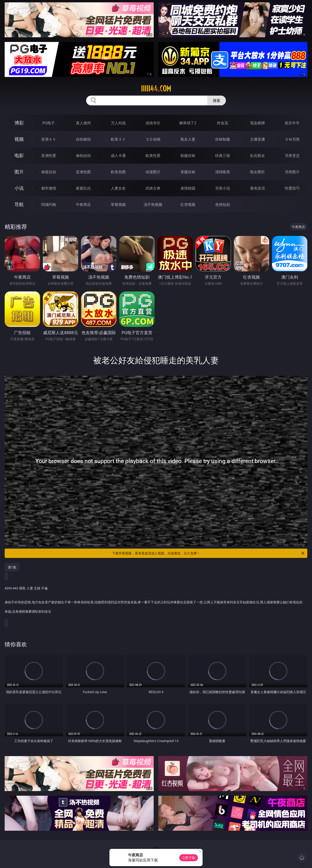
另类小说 (223, 188)
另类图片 (292, 172)
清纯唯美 (223, 172)
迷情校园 (188, 188)
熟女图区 (258, 172)
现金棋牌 (258, 123)
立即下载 (189, 858)
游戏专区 (153, 123)
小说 (19, 188)
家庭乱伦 (83, 188)
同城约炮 (49, 204)
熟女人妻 (188, 139)
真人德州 (83, 123)
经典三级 (223, 156)
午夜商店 (83, 204)
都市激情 (49, 188)
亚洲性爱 (49, 156)
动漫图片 (153, 172)
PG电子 (49, 123)
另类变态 (292, 156)
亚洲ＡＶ (49, 139)
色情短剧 (223, 204)
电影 (19, 155)
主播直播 (258, 139)
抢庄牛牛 (292, 123)
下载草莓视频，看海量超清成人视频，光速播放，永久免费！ (209, 553)
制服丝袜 (188, 156)
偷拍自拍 (83, 156)
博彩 (19, 123)
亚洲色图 (83, 172)
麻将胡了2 (188, 123)
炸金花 (223, 123)
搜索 (217, 100)
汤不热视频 (153, 204)
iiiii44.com (156, 89)
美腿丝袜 (188, 172)
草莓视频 (118, 204)
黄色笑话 (258, 188)
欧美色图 (118, 172)
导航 (19, 204)
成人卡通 (118, 156)
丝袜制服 (223, 139)
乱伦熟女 (258, 156)
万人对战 (118, 123)
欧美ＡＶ (118, 139)
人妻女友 (118, 188)
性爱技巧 (292, 188)
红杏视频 (188, 204)
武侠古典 (153, 188)
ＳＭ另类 (292, 139)
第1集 (12, 567)
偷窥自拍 (49, 172)
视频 (19, 139)
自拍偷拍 (83, 139)
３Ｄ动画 (153, 139)
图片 (19, 172)
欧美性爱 (153, 156)
